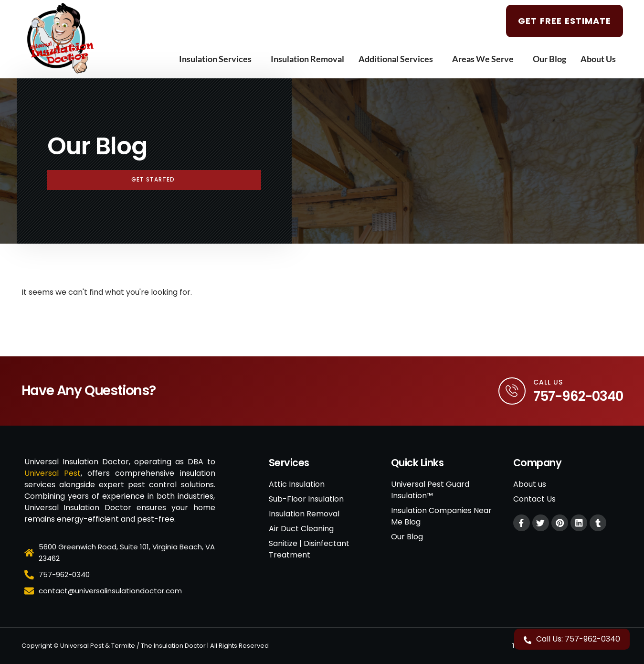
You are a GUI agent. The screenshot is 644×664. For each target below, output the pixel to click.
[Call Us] (511, 391)
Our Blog (549, 59)
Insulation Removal (307, 59)
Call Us (548, 382)
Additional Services (398, 59)
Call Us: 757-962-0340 (578, 639)
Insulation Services (218, 59)
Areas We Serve (485, 59)
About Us (601, 59)
